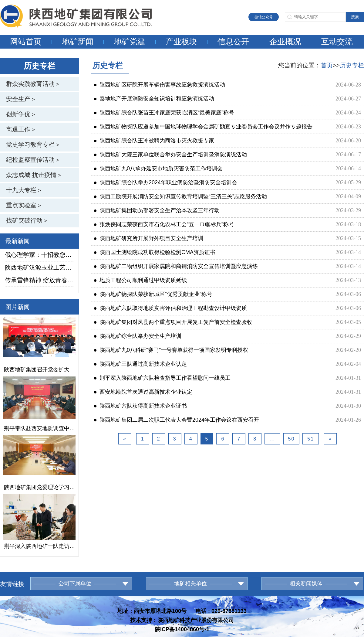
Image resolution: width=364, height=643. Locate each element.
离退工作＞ (21, 129)
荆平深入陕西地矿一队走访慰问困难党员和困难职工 (39, 546)
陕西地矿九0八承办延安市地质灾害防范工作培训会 (158, 168)
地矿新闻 (78, 42)
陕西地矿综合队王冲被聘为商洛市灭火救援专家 (154, 141)
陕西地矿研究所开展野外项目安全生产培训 (149, 238)
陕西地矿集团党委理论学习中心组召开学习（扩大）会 (39, 487)
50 (292, 439)
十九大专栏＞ (24, 190)
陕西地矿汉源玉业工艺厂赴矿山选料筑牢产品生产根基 (39, 267)
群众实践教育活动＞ (33, 84)
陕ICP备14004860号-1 (182, 629)
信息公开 (233, 42)
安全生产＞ (21, 99)
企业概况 (285, 42)
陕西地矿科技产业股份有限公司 (196, 620)
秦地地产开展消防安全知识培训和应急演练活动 (154, 99)
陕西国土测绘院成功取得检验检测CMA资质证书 (155, 252)
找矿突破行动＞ (27, 220)
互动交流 (337, 42)
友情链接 (12, 584)
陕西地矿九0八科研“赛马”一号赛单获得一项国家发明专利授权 (171, 350)
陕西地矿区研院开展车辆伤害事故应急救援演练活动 (160, 85)
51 (311, 439)
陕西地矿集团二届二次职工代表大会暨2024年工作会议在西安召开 (177, 420)
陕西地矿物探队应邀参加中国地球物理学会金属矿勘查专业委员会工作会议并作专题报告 (203, 127)
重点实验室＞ (24, 205)
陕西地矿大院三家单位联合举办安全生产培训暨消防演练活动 (170, 155)
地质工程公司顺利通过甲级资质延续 (140, 280)
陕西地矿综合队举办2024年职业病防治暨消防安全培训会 (166, 182)
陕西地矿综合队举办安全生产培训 (138, 336)
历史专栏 (352, 65)
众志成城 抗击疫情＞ (34, 175)
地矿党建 (130, 42)
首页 (327, 65)
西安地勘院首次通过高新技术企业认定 (143, 392)
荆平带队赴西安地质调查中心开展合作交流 (39, 428)
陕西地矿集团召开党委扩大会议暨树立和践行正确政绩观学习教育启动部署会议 (39, 369)
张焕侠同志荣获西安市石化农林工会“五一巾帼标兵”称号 (164, 224)
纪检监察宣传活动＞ (33, 160)
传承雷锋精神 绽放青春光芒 (39, 280)
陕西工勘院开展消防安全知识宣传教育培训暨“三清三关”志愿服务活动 (180, 196)
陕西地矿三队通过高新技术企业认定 (140, 364)
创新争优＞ (21, 114)
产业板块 (181, 42)
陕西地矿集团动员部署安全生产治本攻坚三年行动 (157, 210)
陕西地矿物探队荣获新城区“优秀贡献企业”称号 (153, 294)
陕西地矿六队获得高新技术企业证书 (140, 406)
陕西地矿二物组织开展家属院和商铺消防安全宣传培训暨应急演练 (176, 266)
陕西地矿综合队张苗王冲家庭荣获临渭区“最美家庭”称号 (164, 113)
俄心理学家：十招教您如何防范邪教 (39, 255)
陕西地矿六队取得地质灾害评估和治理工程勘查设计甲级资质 (170, 308)
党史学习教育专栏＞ (33, 145)
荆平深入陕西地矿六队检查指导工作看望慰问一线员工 (162, 378)
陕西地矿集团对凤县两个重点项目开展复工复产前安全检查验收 (173, 322)
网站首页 (26, 42)
